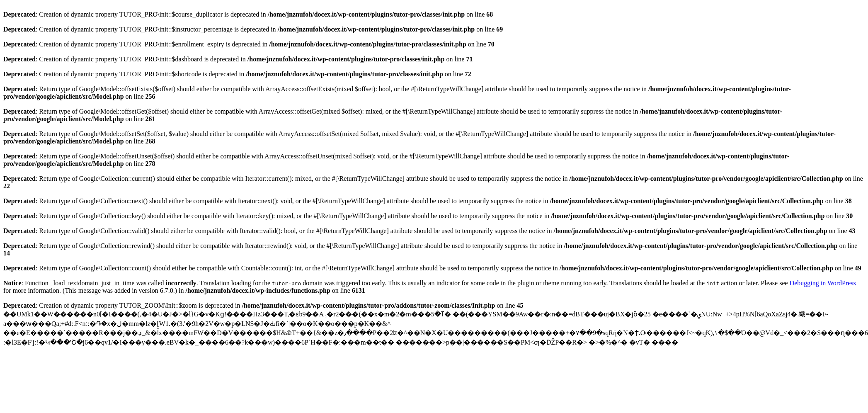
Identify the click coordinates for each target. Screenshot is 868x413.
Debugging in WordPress (823, 283)
